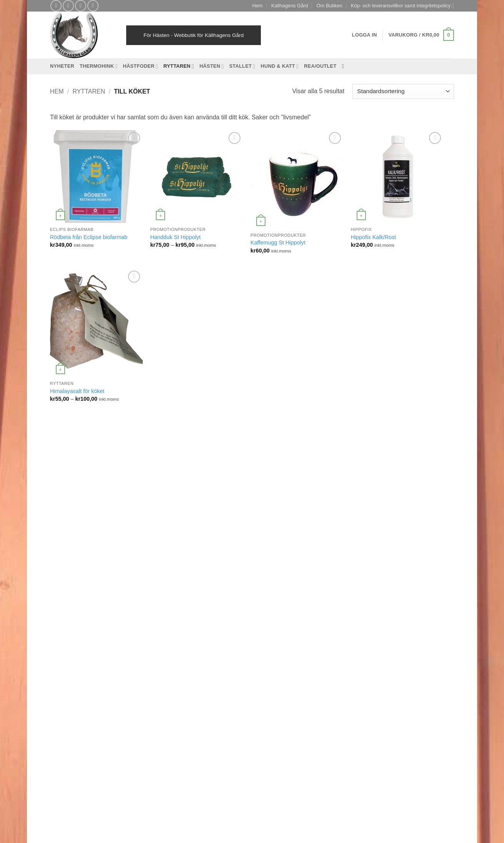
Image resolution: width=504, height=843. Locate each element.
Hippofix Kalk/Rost (374, 237)
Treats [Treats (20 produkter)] (225, 651)
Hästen (211, 66)
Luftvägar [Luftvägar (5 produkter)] (166, 588)
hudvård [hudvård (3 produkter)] (165, 551)
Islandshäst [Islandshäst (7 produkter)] (204, 563)
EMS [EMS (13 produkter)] (162, 513)
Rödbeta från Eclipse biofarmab (89, 237)
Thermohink (99, 66)
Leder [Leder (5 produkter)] (236, 576)
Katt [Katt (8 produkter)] (229, 563)
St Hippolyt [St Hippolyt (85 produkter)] (199, 638)
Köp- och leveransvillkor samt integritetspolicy (402, 6)
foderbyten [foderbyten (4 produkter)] (168, 526)
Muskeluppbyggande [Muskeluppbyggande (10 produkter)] (207, 601)
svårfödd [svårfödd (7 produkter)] (166, 651)
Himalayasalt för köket (77, 391)
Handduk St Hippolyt (175, 237)
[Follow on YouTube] (93, 6)
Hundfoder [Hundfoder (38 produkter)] (212, 551)
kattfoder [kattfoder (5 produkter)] (166, 576)
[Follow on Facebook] (56, 6)
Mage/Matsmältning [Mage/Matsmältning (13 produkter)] (206, 588)
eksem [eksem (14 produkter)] (222, 501)
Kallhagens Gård (290, 6)
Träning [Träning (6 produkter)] (164, 663)
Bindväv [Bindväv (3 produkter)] (165, 501)
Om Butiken (330, 6)
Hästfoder (141, 66)
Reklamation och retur (234, 706)
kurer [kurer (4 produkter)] (217, 576)
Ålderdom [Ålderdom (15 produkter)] (167, 676)
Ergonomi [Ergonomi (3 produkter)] (185, 513)
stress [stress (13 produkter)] (225, 638)
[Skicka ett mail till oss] (81, 6)
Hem (258, 6)
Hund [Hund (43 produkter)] (188, 551)
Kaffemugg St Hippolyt (278, 243)
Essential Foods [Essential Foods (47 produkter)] (220, 513)
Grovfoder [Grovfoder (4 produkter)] (217, 526)
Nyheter (62, 66)
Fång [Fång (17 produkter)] (193, 526)
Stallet (242, 66)
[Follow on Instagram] (68, 6)
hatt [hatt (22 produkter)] (160, 538)
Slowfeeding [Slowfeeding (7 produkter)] (170, 626)
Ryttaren (179, 66)
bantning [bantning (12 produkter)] (182, 488)
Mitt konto (288, 706)
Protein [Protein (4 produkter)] (194, 613)
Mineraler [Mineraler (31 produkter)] (166, 601)
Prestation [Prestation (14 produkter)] (167, 613)
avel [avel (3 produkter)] (161, 488)
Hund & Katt (280, 66)
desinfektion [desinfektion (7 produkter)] (194, 501)
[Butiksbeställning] (403, 91)
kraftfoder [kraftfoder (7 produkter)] (193, 576)
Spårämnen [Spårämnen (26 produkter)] (203, 626)
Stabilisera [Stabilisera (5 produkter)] (168, 638)
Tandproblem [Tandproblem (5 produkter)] (197, 651)
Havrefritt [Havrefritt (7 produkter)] (182, 538)
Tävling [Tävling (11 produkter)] (188, 663)
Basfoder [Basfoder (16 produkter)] (209, 488)
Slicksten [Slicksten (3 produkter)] (219, 613)
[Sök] (345, 66)
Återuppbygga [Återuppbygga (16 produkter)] (200, 676)
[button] (421, 35)
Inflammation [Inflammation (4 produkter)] (170, 563)
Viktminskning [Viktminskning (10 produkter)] (219, 663)
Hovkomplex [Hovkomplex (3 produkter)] (213, 538)
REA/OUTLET (320, 66)
